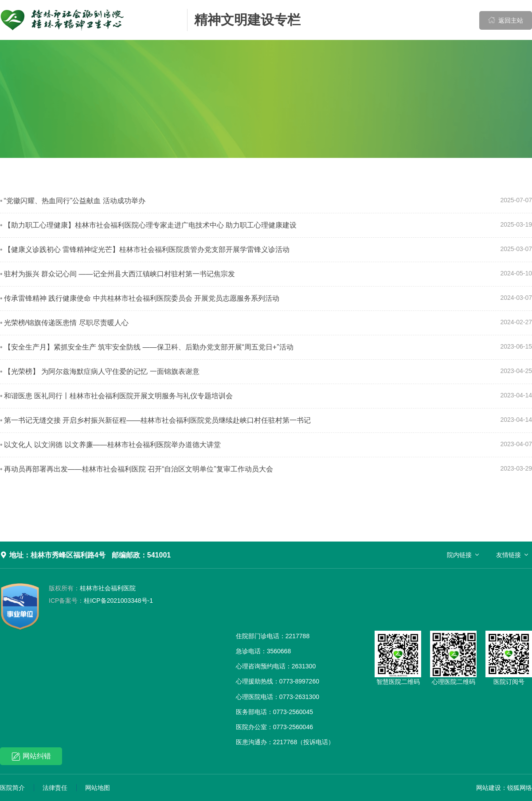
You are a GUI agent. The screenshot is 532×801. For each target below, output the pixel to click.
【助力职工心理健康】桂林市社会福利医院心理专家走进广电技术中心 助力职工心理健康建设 (150, 225)
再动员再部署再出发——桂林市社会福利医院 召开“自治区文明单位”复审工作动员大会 (139, 469)
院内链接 (459, 555)
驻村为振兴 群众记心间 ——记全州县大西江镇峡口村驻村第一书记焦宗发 (119, 274)
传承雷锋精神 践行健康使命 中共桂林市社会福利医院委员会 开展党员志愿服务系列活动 (142, 298)
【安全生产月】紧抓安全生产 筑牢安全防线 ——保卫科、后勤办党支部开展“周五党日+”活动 (149, 347)
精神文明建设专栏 (247, 20)
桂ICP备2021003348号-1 (101, 601)
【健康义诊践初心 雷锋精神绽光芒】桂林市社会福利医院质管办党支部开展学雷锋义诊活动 (147, 249)
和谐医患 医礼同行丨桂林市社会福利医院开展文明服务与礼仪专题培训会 (118, 396)
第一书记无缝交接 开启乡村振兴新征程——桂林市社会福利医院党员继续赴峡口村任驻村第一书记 (157, 420)
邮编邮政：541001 (141, 555)
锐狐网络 (520, 788)
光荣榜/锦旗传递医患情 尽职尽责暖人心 (66, 323)
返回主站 (506, 20)
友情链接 (509, 555)
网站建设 (489, 788)
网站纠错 (31, 756)
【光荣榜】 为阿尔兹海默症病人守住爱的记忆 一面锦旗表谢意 (102, 371)
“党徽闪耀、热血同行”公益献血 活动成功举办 (75, 201)
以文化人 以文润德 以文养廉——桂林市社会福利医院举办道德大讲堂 (112, 445)
